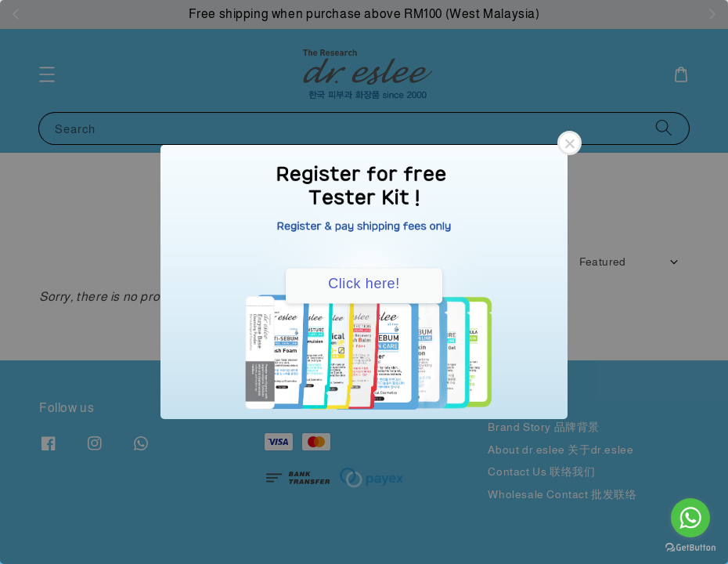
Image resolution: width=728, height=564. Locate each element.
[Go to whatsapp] (690, 518)
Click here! (364, 284)
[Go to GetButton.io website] (690, 548)
